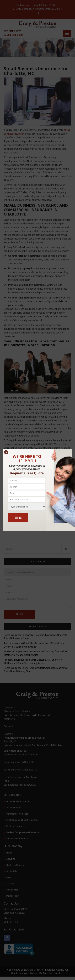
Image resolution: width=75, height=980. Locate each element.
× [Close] (6, 452)
